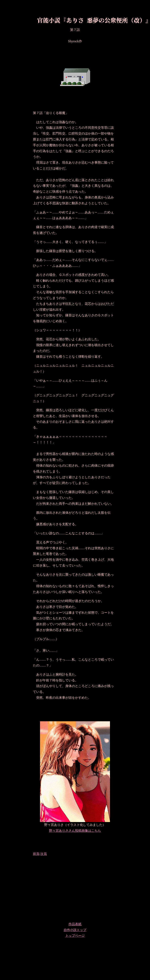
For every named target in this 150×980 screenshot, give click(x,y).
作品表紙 (75, 924)
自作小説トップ (75, 930)
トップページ (75, 936)
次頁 (44, 854)
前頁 (36, 854)
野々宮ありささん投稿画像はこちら (75, 831)
